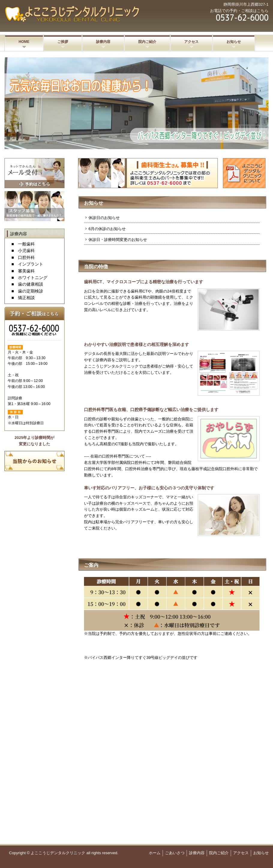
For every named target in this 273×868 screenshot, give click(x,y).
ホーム (155, 853)
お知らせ (234, 42)
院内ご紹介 (147, 42)
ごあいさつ (175, 853)
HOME (24, 42)
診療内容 (103, 42)
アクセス (191, 42)
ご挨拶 (63, 42)
